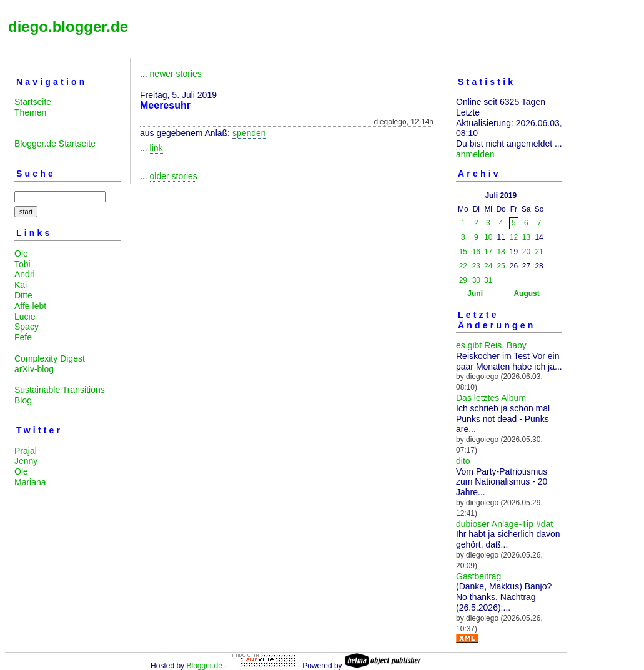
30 (476, 280)
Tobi (22, 264)
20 (526, 252)
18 (501, 252)
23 (476, 266)
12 (514, 237)
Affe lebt (30, 306)
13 (526, 237)
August (526, 293)
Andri (25, 274)
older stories (174, 176)
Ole (21, 254)
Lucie (25, 317)
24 (488, 266)
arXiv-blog (34, 369)
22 (463, 266)
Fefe (23, 337)
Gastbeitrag (478, 576)
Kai (21, 285)
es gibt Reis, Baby (491, 345)
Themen (30, 112)
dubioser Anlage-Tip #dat (504, 524)
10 (488, 237)
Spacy (27, 327)
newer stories (176, 74)
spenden (249, 133)
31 (488, 280)
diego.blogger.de (68, 27)
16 (476, 252)
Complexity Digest (50, 358)
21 (539, 252)
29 (463, 280)
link (156, 148)
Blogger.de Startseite (55, 144)
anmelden (475, 154)
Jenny (26, 461)
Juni (475, 293)
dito (463, 461)
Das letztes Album (491, 398)
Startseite (33, 102)
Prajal (26, 451)
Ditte (23, 295)
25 (501, 266)
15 (463, 252)
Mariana (30, 482)
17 (488, 252)
